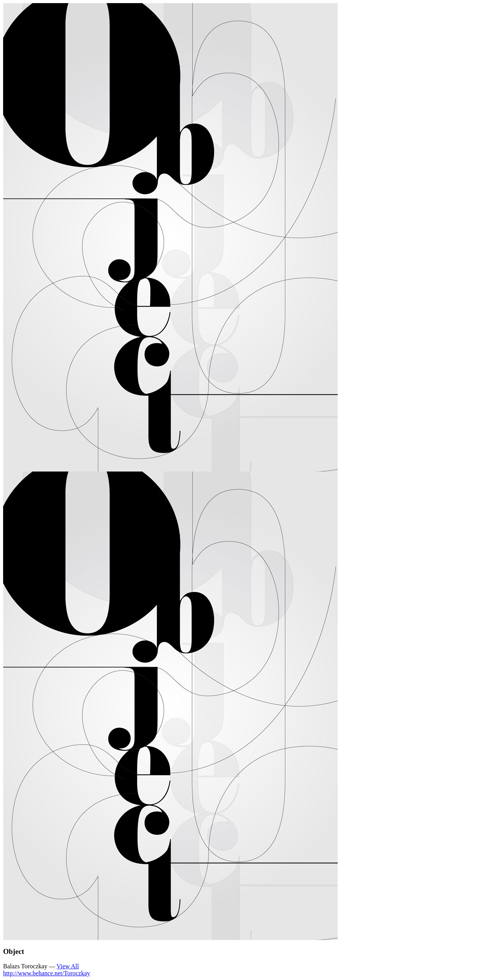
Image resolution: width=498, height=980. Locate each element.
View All (68, 966)
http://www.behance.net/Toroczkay (47, 973)
